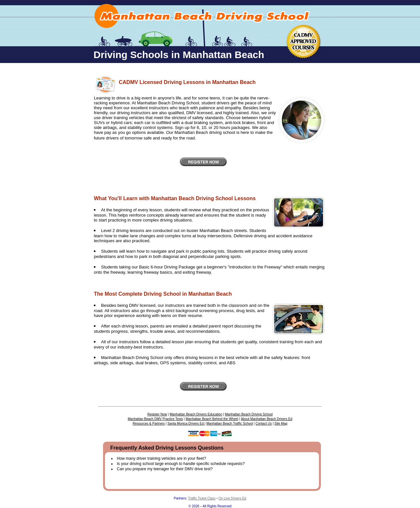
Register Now (157, 414)
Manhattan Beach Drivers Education (196, 414)
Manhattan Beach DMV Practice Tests (155, 419)
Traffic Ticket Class (202, 498)
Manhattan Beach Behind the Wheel (212, 419)
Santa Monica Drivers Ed (186, 423)
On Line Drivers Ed (232, 498)
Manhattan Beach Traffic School (230, 423)
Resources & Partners (149, 423)
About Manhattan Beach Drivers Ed (267, 419)
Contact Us (264, 423)
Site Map (281, 423)
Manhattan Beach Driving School (249, 414)
